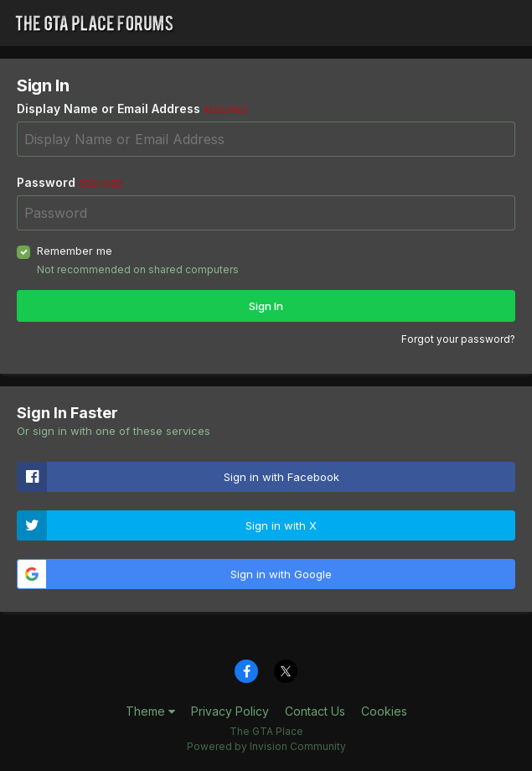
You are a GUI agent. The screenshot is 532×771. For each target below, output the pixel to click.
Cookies (384, 711)
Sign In (266, 306)
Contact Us (315, 711)
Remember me (75, 251)
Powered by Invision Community (266, 746)
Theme (150, 711)
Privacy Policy (230, 711)
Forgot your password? (458, 339)
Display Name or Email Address (132, 109)
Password (70, 182)
